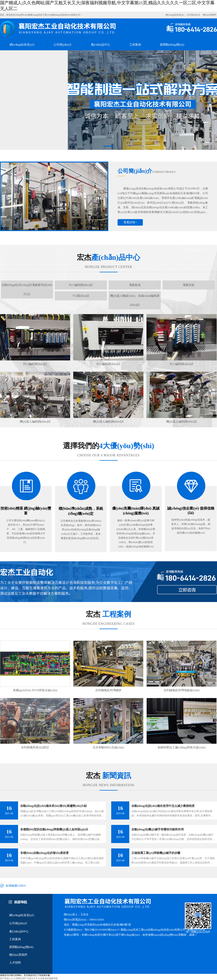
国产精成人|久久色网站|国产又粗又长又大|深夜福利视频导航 (29, 978)
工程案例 (135, 45)
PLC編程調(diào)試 (81, 285)
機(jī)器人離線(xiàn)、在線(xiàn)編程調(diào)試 (135, 300)
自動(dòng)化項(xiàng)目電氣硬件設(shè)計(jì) (27, 289)
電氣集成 (135, 285)
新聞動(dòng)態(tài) (172, 45)
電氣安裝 (189, 285)
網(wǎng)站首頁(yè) (175, 15)
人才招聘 (15, 963)
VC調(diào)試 (81, 296)
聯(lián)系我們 (209, 15)
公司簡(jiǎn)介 (193, 15)
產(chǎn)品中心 (101, 45)
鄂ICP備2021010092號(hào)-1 (102, 930)
